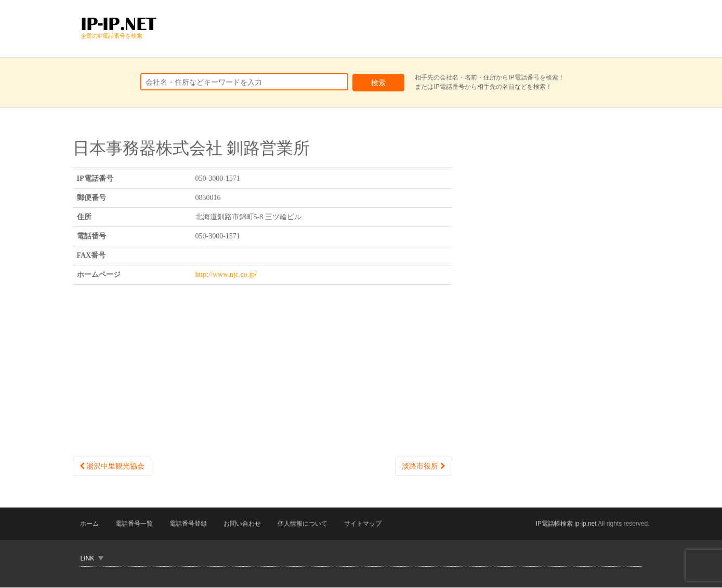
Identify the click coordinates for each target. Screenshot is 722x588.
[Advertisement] (453, 29)
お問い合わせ (245, 524)
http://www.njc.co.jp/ (226, 275)
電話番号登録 (190, 524)
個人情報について (306, 524)
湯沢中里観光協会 (112, 466)
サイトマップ (366, 524)
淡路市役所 (424, 466)
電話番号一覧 (135, 524)
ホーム (90, 524)
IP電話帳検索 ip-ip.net (566, 524)
